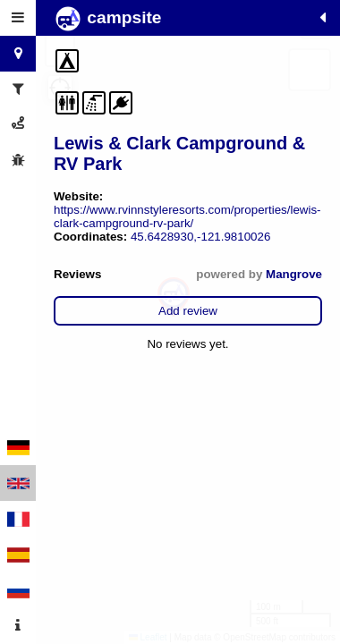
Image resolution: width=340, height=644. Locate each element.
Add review (188, 311)
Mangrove (294, 274)
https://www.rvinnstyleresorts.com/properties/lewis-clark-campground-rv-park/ (187, 216)
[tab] (18, 18)
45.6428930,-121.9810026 (200, 237)
